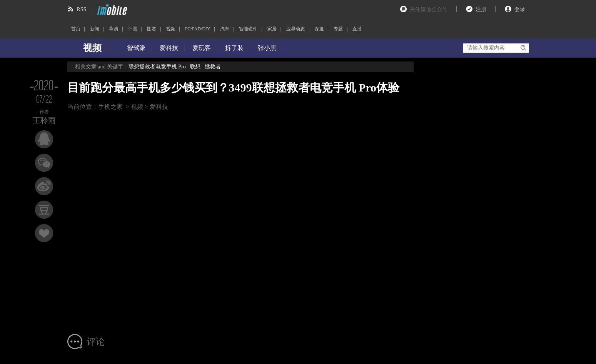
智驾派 (136, 48)
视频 (171, 29)
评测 (133, 29)
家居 (272, 29)
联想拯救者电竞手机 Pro (157, 67)
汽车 (225, 29)
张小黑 (267, 48)
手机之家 (110, 107)
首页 (76, 29)
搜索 (523, 48)
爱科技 (169, 48)
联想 (195, 67)
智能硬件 (248, 29)
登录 (520, 9)
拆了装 (234, 48)
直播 (357, 29)
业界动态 (295, 29)
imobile (111, 10)
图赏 (152, 29)
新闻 (95, 29)
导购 (114, 29)
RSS (82, 9)
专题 (338, 29)
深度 (319, 29)
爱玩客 (202, 48)
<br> (232, 220)
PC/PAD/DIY (198, 29)
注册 (481, 9)
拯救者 (213, 67)
